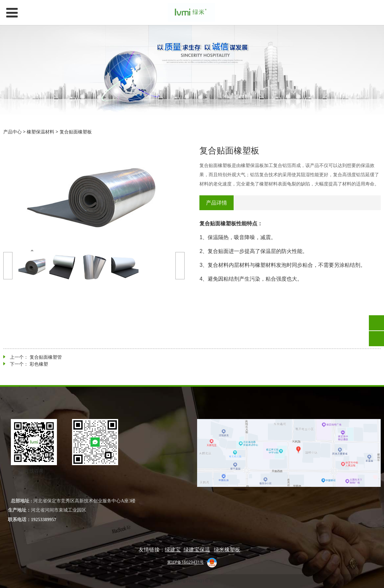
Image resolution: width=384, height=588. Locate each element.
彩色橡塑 (39, 364)
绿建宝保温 (197, 549)
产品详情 (217, 203)
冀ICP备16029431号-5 (192, 581)
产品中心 (13, 132)
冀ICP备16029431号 (185, 562)
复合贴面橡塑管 (46, 357)
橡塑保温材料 (40, 132)
